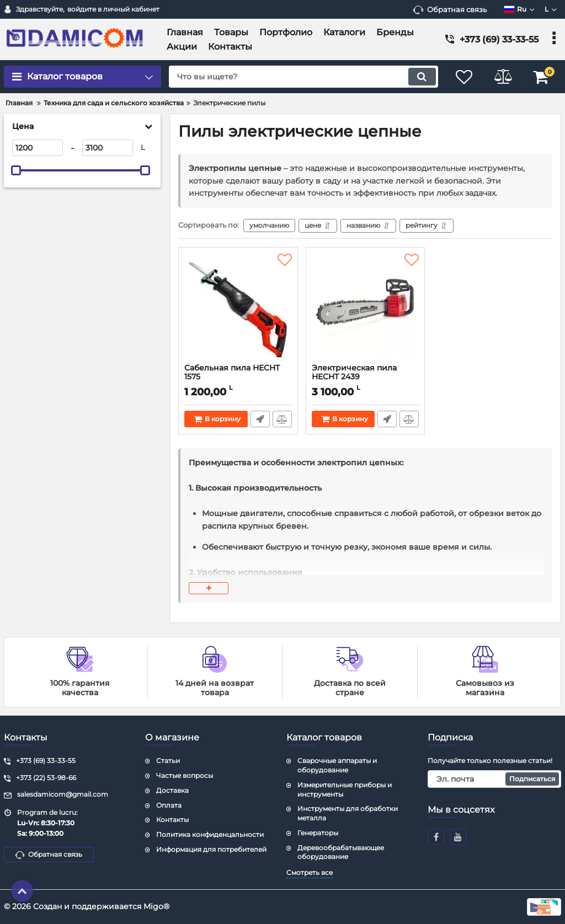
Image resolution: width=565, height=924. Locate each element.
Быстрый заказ (260, 419)
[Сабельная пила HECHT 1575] (238, 308)
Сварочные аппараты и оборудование (337, 765)
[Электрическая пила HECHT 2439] (366, 308)
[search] (303, 77)
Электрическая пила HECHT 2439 (366, 378)
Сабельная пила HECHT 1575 (238, 378)
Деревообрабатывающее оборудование (341, 852)
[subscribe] (494, 779)
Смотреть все (310, 872)
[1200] (38, 148)
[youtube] (458, 837)
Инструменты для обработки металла (348, 813)
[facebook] (436, 837)
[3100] (108, 148)
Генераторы (318, 833)
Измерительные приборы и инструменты (345, 789)
